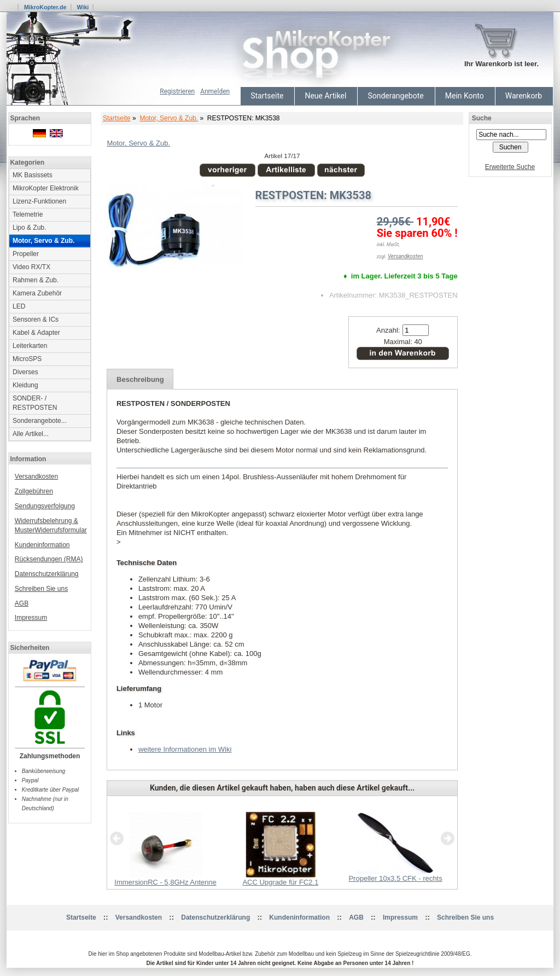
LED (19, 306)
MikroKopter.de (45, 7)
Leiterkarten (30, 346)
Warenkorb (524, 96)
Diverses (25, 372)
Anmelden (215, 91)
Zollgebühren (34, 491)
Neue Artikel (325, 96)
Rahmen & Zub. (36, 280)
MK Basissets (33, 175)
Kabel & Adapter (36, 333)
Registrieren (177, 91)
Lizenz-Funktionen (39, 201)
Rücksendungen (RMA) (49, 559)
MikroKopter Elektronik (46, 188)
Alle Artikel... (31, 434)
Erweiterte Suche (510, 167)
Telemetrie (28, 214)
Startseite (267, 96)
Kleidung (25, 385)
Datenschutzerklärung (47, 574)
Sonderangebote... (40, 421)
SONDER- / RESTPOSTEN (35, 403)
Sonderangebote (395, 96)
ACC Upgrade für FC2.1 (280, 882)
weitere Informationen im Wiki (185, 749)
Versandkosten (36, 477)
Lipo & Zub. (29, 228)
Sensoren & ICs (36, 319)
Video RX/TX (31, 267)
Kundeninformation (42, 545)
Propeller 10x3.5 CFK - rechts (395, 878)
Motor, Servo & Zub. (169, 118)
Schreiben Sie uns (41, 589)
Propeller (26, 254)
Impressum (31, 618)
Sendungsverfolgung (45, 506)
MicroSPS (27, 359)
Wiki (83, 7)
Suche (482, 118)
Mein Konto (465, 96)
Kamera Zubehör (37, 293)
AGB (22, 603)
